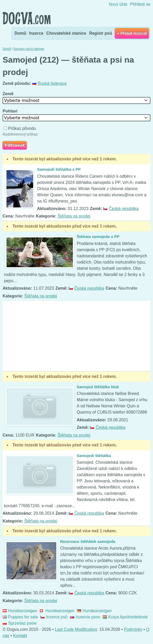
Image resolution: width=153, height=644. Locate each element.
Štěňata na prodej (74, 216)
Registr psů (101, 33)
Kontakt (20, 636)
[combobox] (76, 100)
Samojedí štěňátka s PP (59, 169)
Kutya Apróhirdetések (125, 617)
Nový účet (118, 4)
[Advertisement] (76, 336)
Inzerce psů (54, 617)
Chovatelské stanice (66, 33)
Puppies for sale (20, 617)
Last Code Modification (76, 629)
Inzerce (36, 33)
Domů (20, 33)
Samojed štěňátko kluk (98, 387)
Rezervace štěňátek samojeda (88, 541)
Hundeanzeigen (20, 611)
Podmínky (133, 629)
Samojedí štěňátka (94, 456)
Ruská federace (50, 83)
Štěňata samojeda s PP (98, 237)
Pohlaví (11, 111)
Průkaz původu (20, 128)
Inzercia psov (85, 617)
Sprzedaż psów (20, 623)
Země (9, 94)
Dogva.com (27, 18)
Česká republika (121, 209)
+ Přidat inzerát (132, 33)
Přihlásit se (140, 4)
